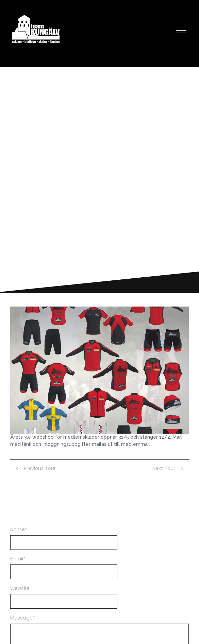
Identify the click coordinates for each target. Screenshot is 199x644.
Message (23, 618)
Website (20, 588)
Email (18, 559)
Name (19, 529)
